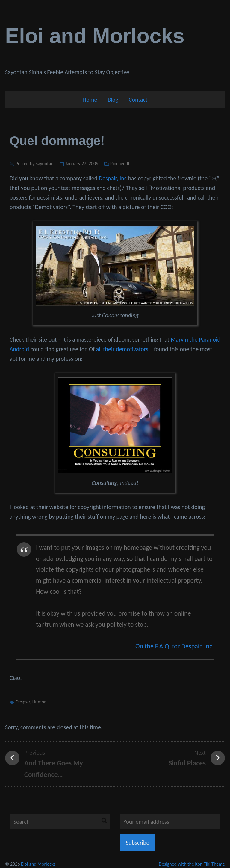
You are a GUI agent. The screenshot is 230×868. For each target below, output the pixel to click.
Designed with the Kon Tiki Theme (192, 864)
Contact (138, 100)
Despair (23, 702)
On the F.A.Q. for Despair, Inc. (175, 646)
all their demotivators (122, 349)
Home (90, 100)
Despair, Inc (113, 178)
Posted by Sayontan (35, 163)
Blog (113, 100)
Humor (39, 702)
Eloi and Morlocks (95, 36)
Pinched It (120, 163)
